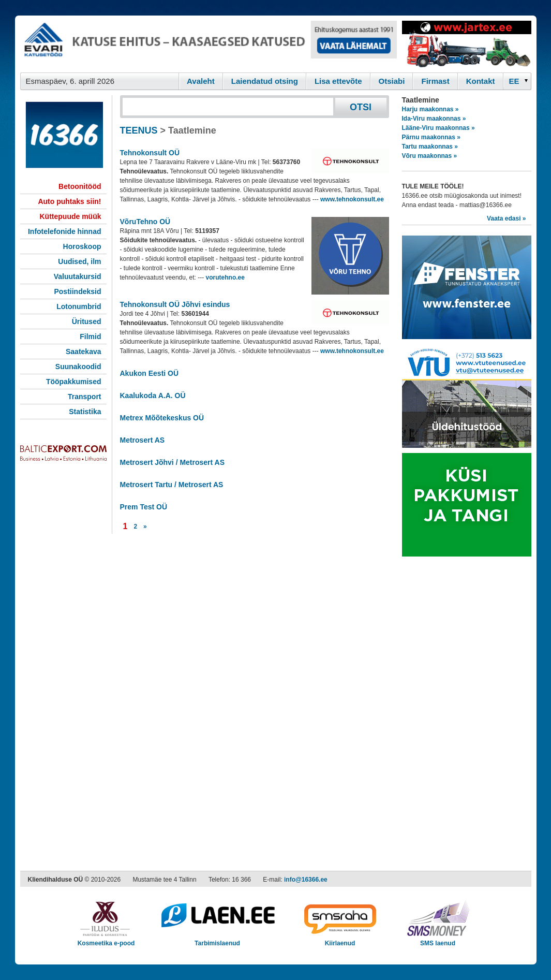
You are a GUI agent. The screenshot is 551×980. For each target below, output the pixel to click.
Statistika (85, 412)
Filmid (90, 337)
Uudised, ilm (79, 261)
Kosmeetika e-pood (106, 940)
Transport (85, 397)
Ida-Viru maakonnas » (434, 119)
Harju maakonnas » (430, 109)
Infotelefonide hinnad (65, 231)
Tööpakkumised (74, 382)
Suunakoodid (78, 367)
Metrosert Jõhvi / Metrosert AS (173, 462)
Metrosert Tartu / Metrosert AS (172, 485)
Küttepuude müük (71, 216)
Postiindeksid (77, 291)
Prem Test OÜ (144, 507)
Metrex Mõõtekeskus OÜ (162, 418)
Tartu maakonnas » (430, 147)
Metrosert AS (143, 440)
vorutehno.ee (225, 277)
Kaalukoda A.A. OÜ (153, 396)
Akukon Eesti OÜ (150, 373)
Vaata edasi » (506, 218)
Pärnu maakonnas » (431, 137)
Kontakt (481, 81)
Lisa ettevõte (338, 81)
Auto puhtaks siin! (69, 201)
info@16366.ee (306, 880)
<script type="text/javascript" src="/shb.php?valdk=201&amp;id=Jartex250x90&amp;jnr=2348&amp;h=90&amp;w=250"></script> (467, 44)
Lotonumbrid (79, 306)
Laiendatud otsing (265, 81)
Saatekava (84, 352)
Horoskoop (82, 246)
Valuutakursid (78, 276)
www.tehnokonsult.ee (352, 199)
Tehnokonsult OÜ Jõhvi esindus (175, 304)
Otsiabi (392, 81)
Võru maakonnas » (430, 156)
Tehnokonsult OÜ (150, 153)
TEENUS (139, 130)
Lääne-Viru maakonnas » (438, 128)
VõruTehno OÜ (145, 222)
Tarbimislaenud (218, 940)
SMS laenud (438, 940)
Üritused (87, 321)
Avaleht (201, 81)
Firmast (435, 81)
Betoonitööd (80, 186)
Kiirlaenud (340, 940)
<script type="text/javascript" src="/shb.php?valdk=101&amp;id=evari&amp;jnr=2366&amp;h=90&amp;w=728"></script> (209, 44)
